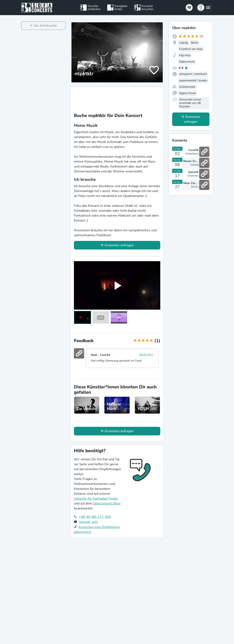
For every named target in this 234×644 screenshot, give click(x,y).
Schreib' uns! (88, 522)
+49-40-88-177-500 (95, 517)
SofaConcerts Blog (107, 504)
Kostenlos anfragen (119, 245)
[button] (204, 8)
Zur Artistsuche (45, 26)
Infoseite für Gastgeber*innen (96, 499)
